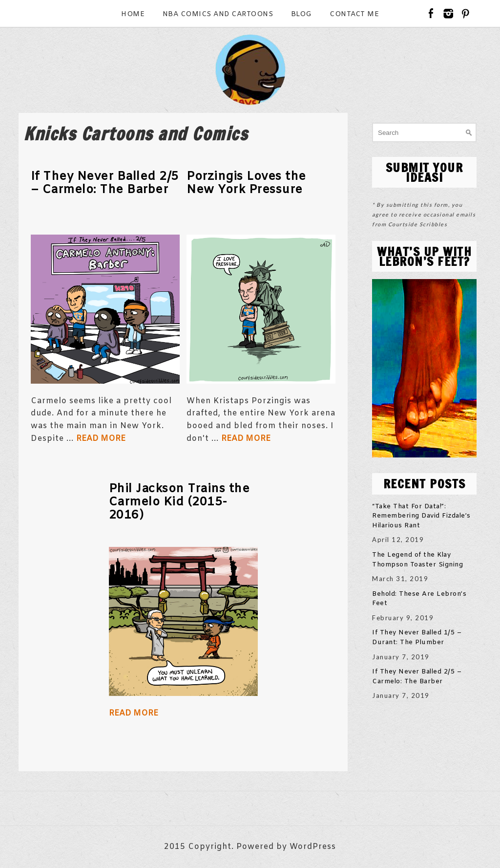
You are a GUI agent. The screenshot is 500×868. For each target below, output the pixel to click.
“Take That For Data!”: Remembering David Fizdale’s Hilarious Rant (421, 516)
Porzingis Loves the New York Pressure (246, 184)
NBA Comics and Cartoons (218, 14)
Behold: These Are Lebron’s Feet (419, 599)
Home (133, 14)
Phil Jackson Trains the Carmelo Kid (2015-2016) (179, 502)
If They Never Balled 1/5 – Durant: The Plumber (417, 638)
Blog (302, 14)
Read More (101, 439)
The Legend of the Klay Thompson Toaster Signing (417, 560)
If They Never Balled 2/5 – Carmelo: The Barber (105, 184)
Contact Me (354, 14)
